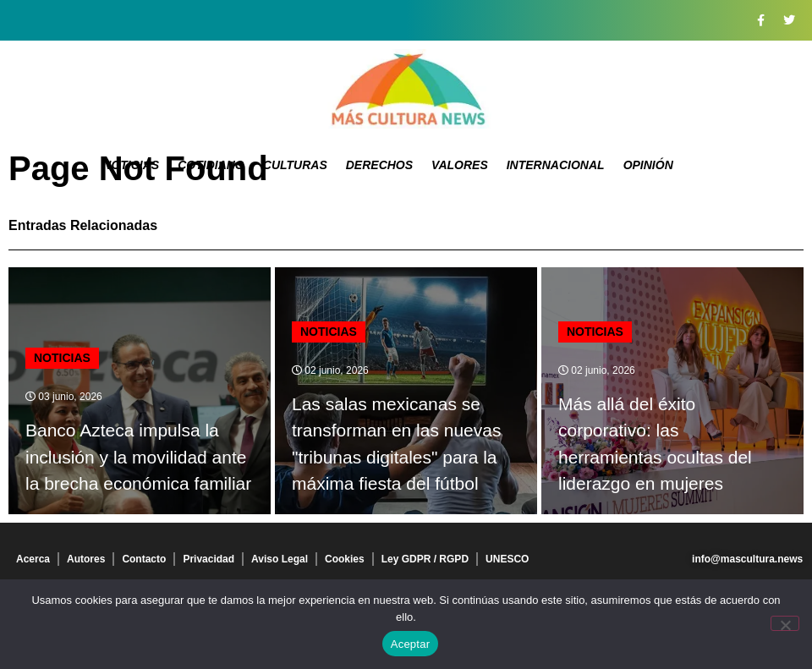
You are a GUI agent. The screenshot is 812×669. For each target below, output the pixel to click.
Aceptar (411, 644)
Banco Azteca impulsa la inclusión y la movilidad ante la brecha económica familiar (138, 457)
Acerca (33, 559)
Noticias (131, 165)
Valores (460, 165)
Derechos (379, 165)
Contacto (144, 559)
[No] (785, 623)
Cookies (345, 559)
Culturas (295, 165)
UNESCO (507, 559)
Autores (86, 559)
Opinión (648, 165)
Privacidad (208, 559)
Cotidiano (211, 165)
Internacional (556, 165)
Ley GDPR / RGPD (425, 559)
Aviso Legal (280, 559)
